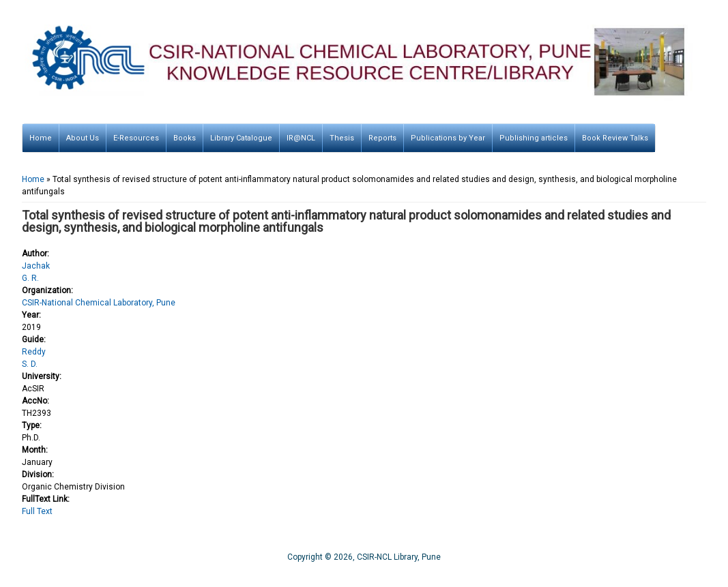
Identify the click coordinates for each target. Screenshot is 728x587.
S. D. (30, 364)
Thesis (342, 138)
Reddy (34, 352)
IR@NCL (301, 138)
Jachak (36, 266)
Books (185, 138)
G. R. (30, 278)
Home (41, 138)
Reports (382, 138)
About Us (83, 138)
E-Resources (136, 138)
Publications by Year (448, 138)
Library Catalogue (241, 138)
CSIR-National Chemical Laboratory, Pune (99, 303)
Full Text (37, 511)
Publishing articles (534, 138)
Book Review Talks (615, 138)
